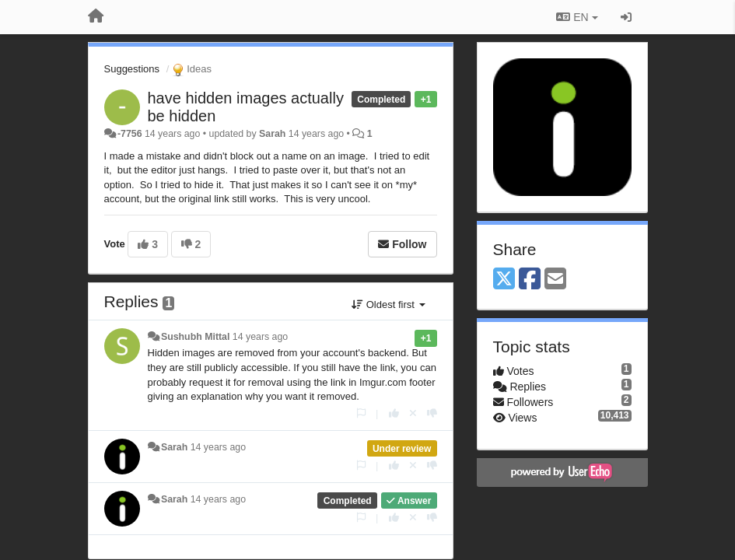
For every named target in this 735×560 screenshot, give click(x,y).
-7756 (130, 134)
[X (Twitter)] (504, 280)
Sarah (272, 134)
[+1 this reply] (394, 413)
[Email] (555, 280)
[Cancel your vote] (413, 413)
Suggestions (132, 69)
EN (577, 17)
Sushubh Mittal (195, 337)
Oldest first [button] (388, 304)
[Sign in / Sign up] (626, 17)
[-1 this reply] (432, 413)
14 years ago (260, 337)
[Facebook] (530, 280)
